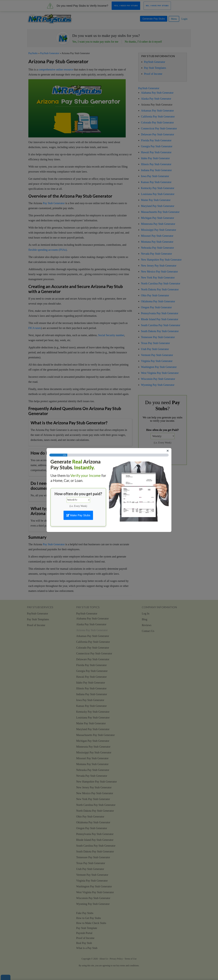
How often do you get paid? (78, 494)
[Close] (168, 451)
